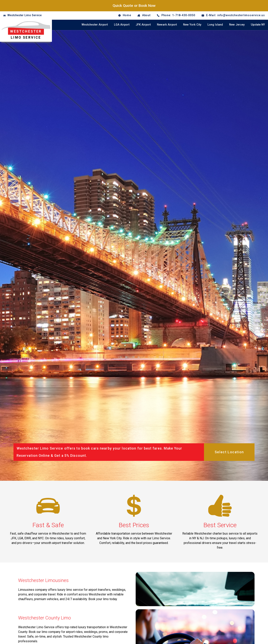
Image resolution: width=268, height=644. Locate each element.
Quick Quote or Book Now (134, 6)
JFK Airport (143, 25)
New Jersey (237, 25)
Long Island (215, 25)
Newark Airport (167, 25)
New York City (192, 25)
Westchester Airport (95, 25)
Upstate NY (258, 25)
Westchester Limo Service (24, 15)
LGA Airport (122, 25)
